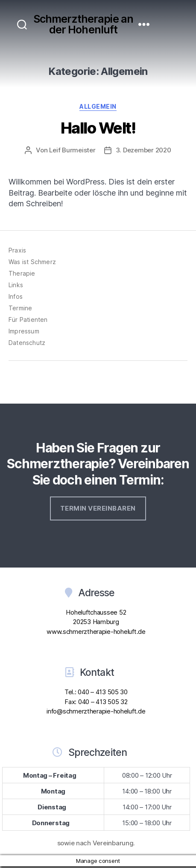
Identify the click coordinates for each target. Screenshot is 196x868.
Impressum (24, 331)
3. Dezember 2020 (143, 150)
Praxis (17, 250)
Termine (20, 308)
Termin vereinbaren (98, 508)
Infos (16, 296)
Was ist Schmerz (32, 262)
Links (16, 285)
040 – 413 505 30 (103, 692)
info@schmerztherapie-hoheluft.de (96, 711)
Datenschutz (27, 343)
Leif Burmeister (72, 150)
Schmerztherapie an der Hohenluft (83, 24)
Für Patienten (28, 320)
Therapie (22, 273)
